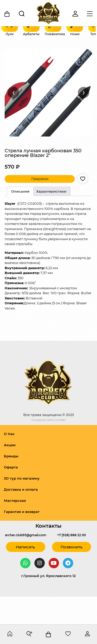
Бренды (11, 484)
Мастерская (15, 528)
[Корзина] (7, 14)
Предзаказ (40, 206)
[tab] (20, 219)
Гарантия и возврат (22, 539)
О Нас (9, 461)
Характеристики (51, 219)
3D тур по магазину (22, 506)
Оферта (11, 495)
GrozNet (60, 448)
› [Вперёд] (84, 120)
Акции (10, 473)
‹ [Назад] (14, 120)
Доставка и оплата (21, 517)
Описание (20, 219)
